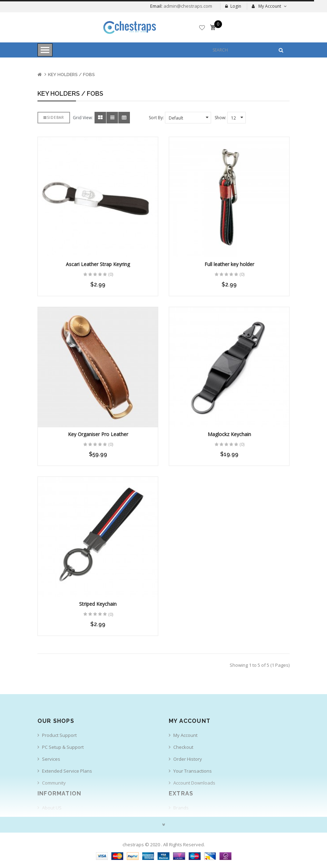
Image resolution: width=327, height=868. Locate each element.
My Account (185, 735)
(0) (111, 274)
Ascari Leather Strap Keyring (98, 264)
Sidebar (54, 117)
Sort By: (156, 118)
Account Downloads (194, 783)
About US (52, 808)
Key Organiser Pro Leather (98, 434)
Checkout (183, 747)
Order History (188, 759)
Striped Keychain (98, 604)
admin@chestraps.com (187, 6)
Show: (220, 118)
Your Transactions (193, 771)
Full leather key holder (229, 264)
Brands (181, 808)
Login (233, 6)
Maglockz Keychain (229, 434)
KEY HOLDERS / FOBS (71, 74)
